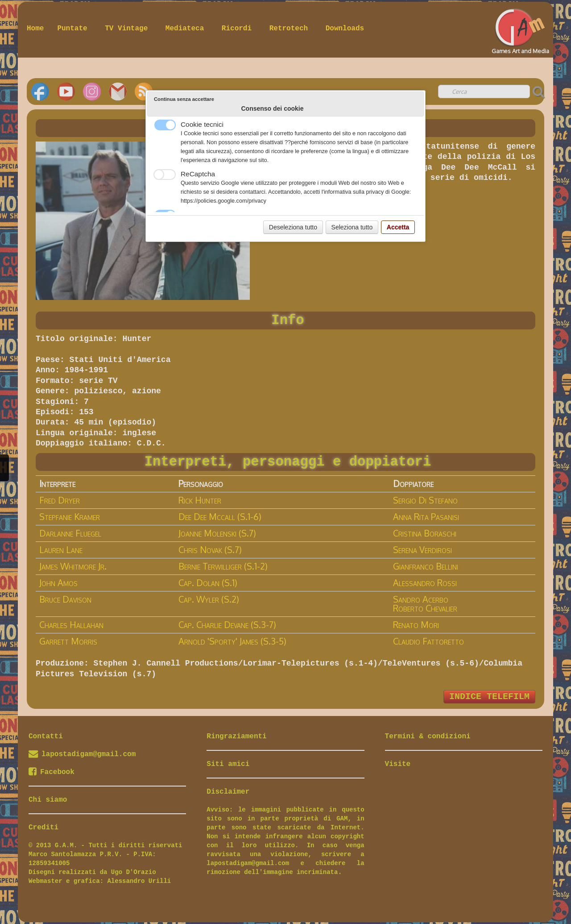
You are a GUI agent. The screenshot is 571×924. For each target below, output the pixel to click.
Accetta (398, 227)
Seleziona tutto (352, 227)
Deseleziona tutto (293, 227)
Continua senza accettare (184, 99)
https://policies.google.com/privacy (223, 201)
